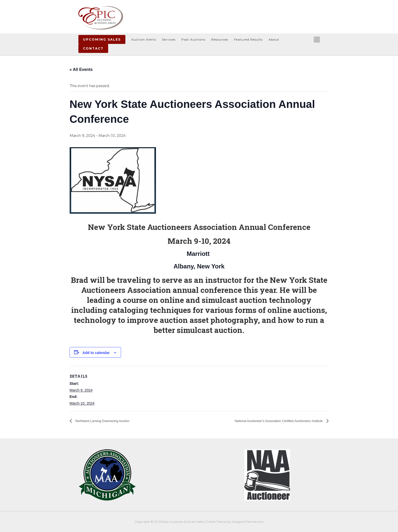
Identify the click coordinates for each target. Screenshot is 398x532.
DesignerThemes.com (248, 522)
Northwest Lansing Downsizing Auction (110, 421)
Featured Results (248, 39)
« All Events (81, 69)
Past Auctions (193, 39)
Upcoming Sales (102, 39)
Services (169, 39)
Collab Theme (216, 522)
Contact (93, 48)
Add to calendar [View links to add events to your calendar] (96, 353)
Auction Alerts (144, 39)
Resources (220, 39)
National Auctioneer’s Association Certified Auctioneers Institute (266, 421)
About (274, 39)
